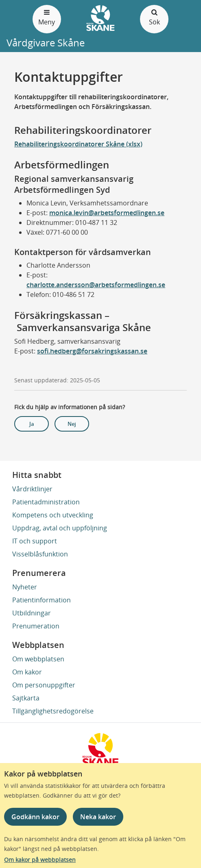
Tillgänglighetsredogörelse (53, 711)
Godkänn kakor (35, 817)
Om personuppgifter (44, 685)
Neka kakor (98, 817)
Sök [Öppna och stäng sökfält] (154, 17)
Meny (47, 17)
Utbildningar (32, 613)
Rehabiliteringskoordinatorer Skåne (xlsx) (78, 144)
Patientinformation (42, 600)
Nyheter (25, 587)
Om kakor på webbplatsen (40, 860)
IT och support (35, 541)
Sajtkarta (26, 698)
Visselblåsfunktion (40, 554)
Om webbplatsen (38, 659)
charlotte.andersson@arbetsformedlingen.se (96, 285)
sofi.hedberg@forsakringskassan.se (92, 351)
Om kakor (27, 672)
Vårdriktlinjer (32, 489)
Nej (72, 424)
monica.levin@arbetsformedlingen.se (107, 213)
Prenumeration (36, 626)
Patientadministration (46, 502)
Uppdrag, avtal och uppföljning (60, 528)
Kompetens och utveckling (53, 515)
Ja (32, 424)
